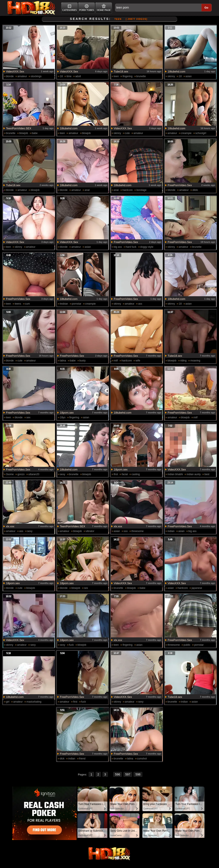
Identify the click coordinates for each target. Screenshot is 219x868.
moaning (195, 361)
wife (138, 361)
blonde (10, 76)
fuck (71, 645)
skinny (171, 76)
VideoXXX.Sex (15, 71)
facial (125, 474)
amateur (22, 76)
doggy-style (147, 247)
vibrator (90, 531)
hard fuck (131, 247)
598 (138, 774)
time (69, 76)
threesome (138, 531)
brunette (141, 76)
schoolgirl (201, 133)
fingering (127, 76)
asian (189, 76)
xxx (126, 531)
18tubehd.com (176, 71)
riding (183, 361)
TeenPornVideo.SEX (19, 128)
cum (27, 304)
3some (10, 474)
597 (128, 774)
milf (116, 361)
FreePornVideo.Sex (180, 185)
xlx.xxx (10, 526)
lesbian (64, 304)
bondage (141, 190)
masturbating (34, 702)
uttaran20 (34, 474)
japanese (197, 588)
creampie (186, 133)
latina (63, 361)
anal (87, 190)
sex (29, 417)
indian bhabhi (175, 474)
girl (8, 702)
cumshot (142, 759)
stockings (36, 76)
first (116, 474)
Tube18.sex (121, 71)
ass (140, 304)
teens (18, 304)
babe (35, 133)
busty (83, 361)
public (187, 645)
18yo (63, 417)
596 (118, 774)
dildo (195, 190)
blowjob (24, 133)
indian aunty (194, 474)
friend (82, 759)
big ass (118, 247)
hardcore (128, 190)
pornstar (77, 304)
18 (61, 76)
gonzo (21, 474)
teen (116, 76)
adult (78, 76)
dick (62, 759)
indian (171, 531)
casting (136, 474)
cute (127, 133)
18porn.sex (67, 413)
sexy (63, 474)
